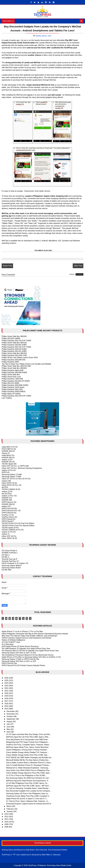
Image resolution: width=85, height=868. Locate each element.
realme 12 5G (7, 492)
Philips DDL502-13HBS (11, 338)
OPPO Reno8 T (8, 521)
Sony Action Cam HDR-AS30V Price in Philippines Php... (28, 770)
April (9, 732)
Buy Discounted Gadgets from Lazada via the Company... (29, 791)
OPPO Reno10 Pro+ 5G (11, 511)
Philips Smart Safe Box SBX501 (14, 336)
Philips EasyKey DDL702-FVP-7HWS (16, 341)
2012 (7, 817)
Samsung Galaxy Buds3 (11, 568)
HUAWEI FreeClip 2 (10, 553)
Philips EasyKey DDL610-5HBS (14, 349)
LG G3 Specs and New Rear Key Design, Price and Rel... (29, 734)
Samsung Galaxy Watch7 (12, 566)
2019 (7, 696)
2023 (7, 686)
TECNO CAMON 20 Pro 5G (13, 530)
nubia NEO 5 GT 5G (10, 447)
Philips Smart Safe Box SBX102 (14, 343)
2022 (7, 688)
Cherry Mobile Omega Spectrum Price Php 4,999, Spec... (29, 773)
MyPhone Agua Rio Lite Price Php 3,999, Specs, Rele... (28, 737)
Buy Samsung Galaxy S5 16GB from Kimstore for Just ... (28, 778)
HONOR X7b (7, 498)
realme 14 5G (7, 460)
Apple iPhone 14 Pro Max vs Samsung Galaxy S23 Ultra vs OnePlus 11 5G (31, 657)
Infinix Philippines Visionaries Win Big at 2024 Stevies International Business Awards (35, 634)
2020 (7, 693)
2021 (7, 691)
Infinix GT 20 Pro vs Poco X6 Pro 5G (16, 479)
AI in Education (8, 644)
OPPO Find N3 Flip (9, 508)
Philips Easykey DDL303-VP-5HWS (16, 381)
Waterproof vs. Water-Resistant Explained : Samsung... (28, 768)
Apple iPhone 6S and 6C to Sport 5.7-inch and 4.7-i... (27, 799)
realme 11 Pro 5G (9, 532)
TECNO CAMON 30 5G (11, 489)
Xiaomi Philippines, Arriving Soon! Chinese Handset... (27, 750)
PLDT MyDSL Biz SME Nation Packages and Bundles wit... (29, 758)
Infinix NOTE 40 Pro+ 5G (11, 485)
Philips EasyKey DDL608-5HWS (14, 372)
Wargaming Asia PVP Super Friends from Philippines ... (28, 742)
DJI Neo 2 (6, 555)
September (11, 719)
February (10, 809)
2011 (7, 819)
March (9, 806)
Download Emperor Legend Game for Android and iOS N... (29, 804)
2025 (7, 680)
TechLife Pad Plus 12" (10, 561)
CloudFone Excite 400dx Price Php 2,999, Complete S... (28, 796)
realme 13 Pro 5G (9, 470)
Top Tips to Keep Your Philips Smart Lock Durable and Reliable (26, 364)
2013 (7, 814)
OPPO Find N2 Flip (9, 663)
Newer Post (7, 266)
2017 (7, 701)
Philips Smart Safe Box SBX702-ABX (16, 366)
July (8, 724)
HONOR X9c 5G (8, 462)
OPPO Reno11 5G (9, 502)
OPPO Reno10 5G (9, 513)
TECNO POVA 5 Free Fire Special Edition (18, 526)
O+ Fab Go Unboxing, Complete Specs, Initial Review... (28, 788)
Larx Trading (7, 398)
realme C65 (6, 481)
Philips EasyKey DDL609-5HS (14, 360)
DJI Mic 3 (5, 557)
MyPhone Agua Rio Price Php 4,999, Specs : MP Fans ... (28, 786)
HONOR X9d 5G (8, 451)
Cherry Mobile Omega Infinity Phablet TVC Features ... (28, 752)
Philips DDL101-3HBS (10, 383)
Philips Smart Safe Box (11, 375)
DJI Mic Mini (6, 570)
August (10, 722)
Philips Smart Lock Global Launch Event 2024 (20, 358)
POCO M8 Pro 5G (9, 449)
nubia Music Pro (8, 455)
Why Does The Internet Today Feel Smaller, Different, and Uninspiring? (29, 636)
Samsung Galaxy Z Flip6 (11, 477)
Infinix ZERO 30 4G (9, 538)
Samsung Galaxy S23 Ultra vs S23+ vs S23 (19, 661)
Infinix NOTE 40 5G (9, 483)
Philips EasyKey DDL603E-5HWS (15, 385)
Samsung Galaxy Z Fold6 (12, 474)
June (9, 727)
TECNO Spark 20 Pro (10, 528)
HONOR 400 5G (8, 458)
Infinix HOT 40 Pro (9, 536)
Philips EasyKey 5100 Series (13, 387)
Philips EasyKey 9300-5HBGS (14, 392)
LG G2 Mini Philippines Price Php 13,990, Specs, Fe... (27, 783)
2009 (7, 824)
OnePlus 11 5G (8, 515)
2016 (7, 704)
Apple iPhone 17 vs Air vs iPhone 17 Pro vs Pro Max (22, 632)
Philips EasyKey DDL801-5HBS (14, 345)
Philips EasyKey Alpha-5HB (13, 370)
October (10, 716)
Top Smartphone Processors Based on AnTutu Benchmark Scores (28, 655)
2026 (7, 678)
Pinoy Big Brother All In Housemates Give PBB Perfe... (28, 740)
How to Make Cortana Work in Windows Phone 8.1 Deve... (29, 763)
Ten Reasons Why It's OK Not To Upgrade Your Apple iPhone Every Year (30, 651)
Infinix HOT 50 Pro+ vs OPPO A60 (15, 466)
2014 (7, 709)
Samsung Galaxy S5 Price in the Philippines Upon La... (28, 794)
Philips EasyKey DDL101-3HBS (14, 351)
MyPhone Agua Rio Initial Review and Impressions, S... (28, 781)
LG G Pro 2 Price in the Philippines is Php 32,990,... (26, 775)
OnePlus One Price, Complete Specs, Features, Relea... (28, 745)
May (8, 729)
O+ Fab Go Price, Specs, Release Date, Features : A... (28, 801)
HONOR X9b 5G (8, 504)
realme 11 (6, 534)
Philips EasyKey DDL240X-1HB (14, 355)
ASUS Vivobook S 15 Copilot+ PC (15, 563)
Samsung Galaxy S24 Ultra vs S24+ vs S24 (19, 653)
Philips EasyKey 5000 (10, 362)
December (11, 711)
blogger (79, 274)
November (11, 714)
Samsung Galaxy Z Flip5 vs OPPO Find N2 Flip (20, 659)
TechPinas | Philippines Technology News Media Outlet (50, 865)
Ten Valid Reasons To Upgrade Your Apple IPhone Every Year (26, 649)
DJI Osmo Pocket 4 (9, 551)
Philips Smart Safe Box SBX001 (14, 368)
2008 (7, 827)
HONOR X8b (7, 500)
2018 (7, 698)
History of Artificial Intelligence (13, 640)
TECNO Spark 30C (9, 464)
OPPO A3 (5, 472)
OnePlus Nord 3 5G (9, 517)
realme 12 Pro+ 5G (9, 496)
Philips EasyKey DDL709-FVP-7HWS (16, 396)
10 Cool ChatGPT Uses (11, 642)
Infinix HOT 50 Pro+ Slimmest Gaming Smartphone (22, 468)
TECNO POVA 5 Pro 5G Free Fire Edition (18, 523)
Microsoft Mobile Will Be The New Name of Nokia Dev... (28, 760)
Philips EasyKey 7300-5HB (12, 379)
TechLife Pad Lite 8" (10, 559)
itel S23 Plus (7, 494)
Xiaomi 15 (6, 453)
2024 (7, 683)
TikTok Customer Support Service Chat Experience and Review (27, 638)
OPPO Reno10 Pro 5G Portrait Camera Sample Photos (23, 666)
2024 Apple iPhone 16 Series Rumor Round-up (20, 646)
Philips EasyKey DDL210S (12, 389)
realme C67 (6, 506)
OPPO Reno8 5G (9, 519)
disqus (72, 274)
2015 (7, 706)
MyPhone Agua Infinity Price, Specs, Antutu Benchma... (28, 747)
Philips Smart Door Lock (11, 377)
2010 (7, 822)
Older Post (78, 266)
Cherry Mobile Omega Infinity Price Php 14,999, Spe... (27, 755)
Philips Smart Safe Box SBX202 (14, 353)
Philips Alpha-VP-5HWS (11, 394)
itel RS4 (5, 487)
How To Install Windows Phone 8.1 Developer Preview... (28, 765)
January (10, 811)
